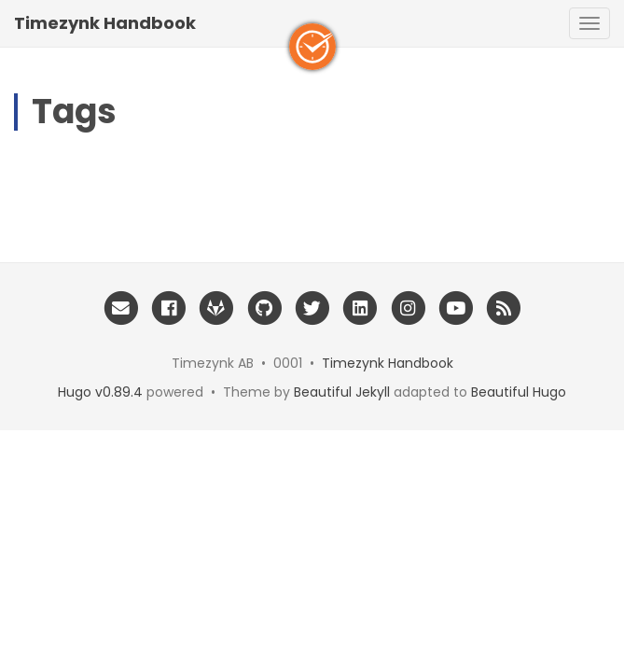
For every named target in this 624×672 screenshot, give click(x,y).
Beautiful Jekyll (342, 392)
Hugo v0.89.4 (100, 392)
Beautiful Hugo (519, 392)
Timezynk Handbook (105, 23)
